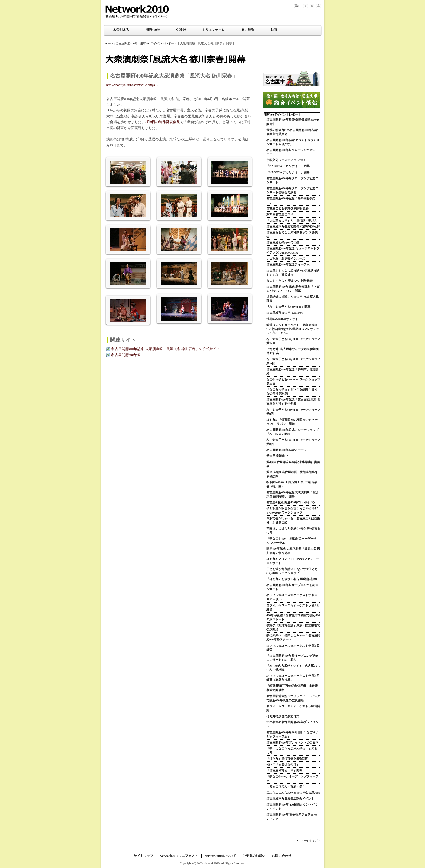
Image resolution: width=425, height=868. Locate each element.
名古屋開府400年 (127, 43)
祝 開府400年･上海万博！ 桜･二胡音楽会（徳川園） (292, 484)
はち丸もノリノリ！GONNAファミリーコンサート (293, 561)
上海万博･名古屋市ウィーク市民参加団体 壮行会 (293, 351)
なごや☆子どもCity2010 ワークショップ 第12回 (293, 341)
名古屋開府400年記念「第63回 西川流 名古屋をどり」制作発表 (293, 401)
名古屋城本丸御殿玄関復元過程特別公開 (293, 226)
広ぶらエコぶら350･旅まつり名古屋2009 (293, 793)
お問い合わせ (282, 856)
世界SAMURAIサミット (282, 319)
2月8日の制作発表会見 (163, 122)
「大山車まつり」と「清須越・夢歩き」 (293, 220)
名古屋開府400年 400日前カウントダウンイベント (292, 807)
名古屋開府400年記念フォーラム (288, 264)
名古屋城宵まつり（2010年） (286, 313)
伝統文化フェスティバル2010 (286, 160)
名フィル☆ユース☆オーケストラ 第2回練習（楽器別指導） (293, 678)
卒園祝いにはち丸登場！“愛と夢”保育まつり (293, 531)
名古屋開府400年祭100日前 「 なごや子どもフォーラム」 (292, 734)
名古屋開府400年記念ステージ (286, 450)
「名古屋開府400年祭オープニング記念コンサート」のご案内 (292, 658)
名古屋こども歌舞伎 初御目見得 (288, 208)
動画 (274, 30)
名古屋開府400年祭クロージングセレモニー (292, 152)
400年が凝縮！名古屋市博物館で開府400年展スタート (293, 617)
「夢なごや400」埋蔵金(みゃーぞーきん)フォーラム (292, 541)
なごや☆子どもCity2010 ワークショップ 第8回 (293, 442)
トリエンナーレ (214, 30)
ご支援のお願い (254, 856)
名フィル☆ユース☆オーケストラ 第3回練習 (293, 648)
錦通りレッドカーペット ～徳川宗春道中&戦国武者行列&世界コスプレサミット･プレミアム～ (293, 329)
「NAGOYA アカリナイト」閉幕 (288, 166)
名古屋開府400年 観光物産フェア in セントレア (292, 817)
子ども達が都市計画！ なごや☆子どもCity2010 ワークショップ (292, 571)
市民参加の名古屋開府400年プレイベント (292, 724)
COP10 (181, 30)
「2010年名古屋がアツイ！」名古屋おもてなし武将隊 (293, 668)
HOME (109, 43)
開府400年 (153, 30)
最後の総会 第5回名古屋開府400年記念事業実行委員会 (292, 132)
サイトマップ (143, 856)
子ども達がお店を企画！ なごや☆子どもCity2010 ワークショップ (292, 510)
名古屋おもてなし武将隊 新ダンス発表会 (292, 234)
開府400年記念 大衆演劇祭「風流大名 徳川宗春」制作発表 (293, 551)
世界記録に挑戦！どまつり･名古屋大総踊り (293, 299)
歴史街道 (248, 30)
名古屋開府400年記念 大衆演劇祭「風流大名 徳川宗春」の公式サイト (166, 349)
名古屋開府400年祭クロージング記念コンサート (292, 180)
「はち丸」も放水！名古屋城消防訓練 (292, 579)
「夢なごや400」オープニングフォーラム (292, 778)
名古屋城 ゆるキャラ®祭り (284, 242)
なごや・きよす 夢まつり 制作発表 (289, 281)
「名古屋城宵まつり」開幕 (284, 770)
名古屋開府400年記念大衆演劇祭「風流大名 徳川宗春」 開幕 (292, 494)
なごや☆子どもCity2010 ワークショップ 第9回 (293, 412)
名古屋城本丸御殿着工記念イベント (290, 799)
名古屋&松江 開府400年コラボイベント (293, 502)
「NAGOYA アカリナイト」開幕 (288, 172)
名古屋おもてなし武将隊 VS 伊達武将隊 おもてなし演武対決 (293, 273)
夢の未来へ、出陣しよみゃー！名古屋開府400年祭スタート (293, 637)
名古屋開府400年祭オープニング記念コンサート (292, 587)
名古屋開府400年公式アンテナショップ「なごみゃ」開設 (292, 432)
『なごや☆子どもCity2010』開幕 (288, 307)
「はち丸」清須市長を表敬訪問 (287, 758)
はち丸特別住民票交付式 (283, 716)
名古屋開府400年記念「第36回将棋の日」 (291, 200)
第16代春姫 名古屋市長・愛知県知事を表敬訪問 (292, 474)
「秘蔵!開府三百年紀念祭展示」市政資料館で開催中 (292, 688)
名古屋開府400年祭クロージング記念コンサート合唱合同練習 (292, 190)
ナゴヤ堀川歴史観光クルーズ (286, 258)
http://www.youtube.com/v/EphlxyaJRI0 (134, 85)
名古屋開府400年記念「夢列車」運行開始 (292, 371)
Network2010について (220, 856)
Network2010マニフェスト (179, 856)
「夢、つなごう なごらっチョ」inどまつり (292, 750)
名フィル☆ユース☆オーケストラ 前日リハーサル (292, 597)
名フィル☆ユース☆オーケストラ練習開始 (293, 708)
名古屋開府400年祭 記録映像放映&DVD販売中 (293, 122)
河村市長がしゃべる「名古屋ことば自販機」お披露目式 (293, 521)
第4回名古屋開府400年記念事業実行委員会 (293, 464)
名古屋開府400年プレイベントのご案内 (292, 742)
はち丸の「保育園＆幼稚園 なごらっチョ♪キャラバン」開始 (292, 422)
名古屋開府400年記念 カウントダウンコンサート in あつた (293, 142)
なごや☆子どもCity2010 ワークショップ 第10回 (293, 381)
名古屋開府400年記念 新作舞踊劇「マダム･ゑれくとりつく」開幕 (293, 289)
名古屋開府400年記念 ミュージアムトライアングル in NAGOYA (293, 250)
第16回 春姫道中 (277, 456)
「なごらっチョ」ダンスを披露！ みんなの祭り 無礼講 (292, 391)
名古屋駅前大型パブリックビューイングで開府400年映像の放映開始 (293, 698)
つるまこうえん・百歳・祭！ (286, 786)
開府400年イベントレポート (158, 43)
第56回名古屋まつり (280, 214)
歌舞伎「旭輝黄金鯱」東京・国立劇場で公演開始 (293, 627)
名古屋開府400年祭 (126, 355)
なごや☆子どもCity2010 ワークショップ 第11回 (293, 361)
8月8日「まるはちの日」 (283, 764)
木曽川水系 (121, 30)
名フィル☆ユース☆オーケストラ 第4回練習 (293, 607)
